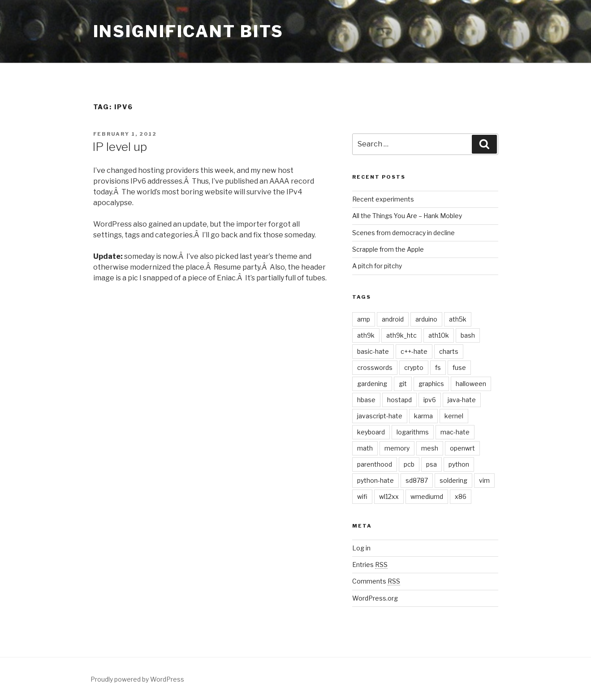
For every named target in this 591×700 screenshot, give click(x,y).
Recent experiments (383, 199)
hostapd (399, 400)
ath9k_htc (401, 335)
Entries (370, 565)
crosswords (375, 367)
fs (438, 367)
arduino (426, 319)
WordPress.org (375, 598)
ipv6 (430, 400)
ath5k (458, 319)
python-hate (375, 480)
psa (431, 464)
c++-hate (414, 351)
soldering (453, 480)
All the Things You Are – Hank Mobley (407, 216)
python (459, 464)
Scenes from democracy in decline (403, 233)
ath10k (439, 335)
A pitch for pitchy (377, 266)
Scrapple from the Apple (388, 249)
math (365, 448)
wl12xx (389, 496)
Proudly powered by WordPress (137, 679)
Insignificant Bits (189, 31)
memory (397, 448)
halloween (471, 384)
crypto (414, 367)
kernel (454, 416)
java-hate (462, 400)
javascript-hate (380, 416)
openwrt (462, 448)
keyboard (371, 432)
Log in (361, 548)
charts (449, 351)
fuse (459, 367)
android (393, 319)
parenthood (375, 464)
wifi (362, 496)
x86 (461, 496)
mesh (430, 448)
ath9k (366, 335)
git (403, 384)
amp (364, 319)
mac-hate (455, 432)
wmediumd (427, 496)
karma (423, 416)
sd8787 (417, 480)
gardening (372, 384)
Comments (376, 581)
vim (484, 480)
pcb (409, 464)
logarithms (413, 432)
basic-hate (373, 351)
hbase (366, 400)
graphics (431, 384)
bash (468, 335)
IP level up (120, 147)
